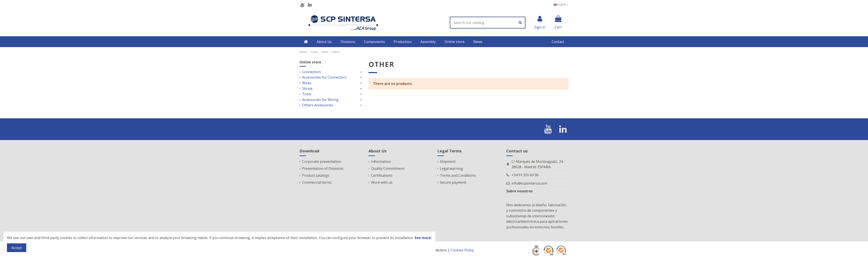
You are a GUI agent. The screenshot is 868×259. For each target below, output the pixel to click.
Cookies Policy (462, 250)
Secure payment (453, 182)
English (561, 4)
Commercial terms (317, 182)
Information (381, 162)
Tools (307, 94)
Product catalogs (316, 175)
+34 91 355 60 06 (525, 175)
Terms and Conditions (458, 175)
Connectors (312, 72)
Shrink (307, 89)
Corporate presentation (322, 162)
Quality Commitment (388, 168)
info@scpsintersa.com (529, 183)
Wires (307, 83)
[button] (324, 42)
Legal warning (451, 168)
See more (423, 238)
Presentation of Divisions (323, 168)
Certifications (382, 175)
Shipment (448, 162)
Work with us (382, 182)
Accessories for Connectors (324, 77)
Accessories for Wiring (320, 100)
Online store (310, 62)
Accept (17, 248)
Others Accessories (318, 105)
